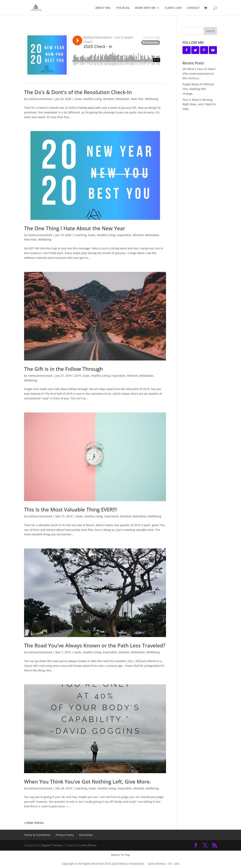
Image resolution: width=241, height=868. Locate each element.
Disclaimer (86, 835)
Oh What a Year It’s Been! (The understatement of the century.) (199, 74)
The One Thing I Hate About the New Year (75, 228)
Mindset (109, 99)
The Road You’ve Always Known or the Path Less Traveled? (95, 645)
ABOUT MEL (103, 8)
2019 (78, 376)
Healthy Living (92, 99)
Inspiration (124, 235)
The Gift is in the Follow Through (63, 369)
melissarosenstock (40, 99)
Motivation (122, 99)
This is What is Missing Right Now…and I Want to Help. (199, 104)
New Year (137, 99)
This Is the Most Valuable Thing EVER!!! (70, 509)
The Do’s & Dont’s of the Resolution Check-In (78, 92)
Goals (78, 99)
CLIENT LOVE (173, 8)
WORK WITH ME (145, 8)
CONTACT (193, 8)
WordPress (89, 845)
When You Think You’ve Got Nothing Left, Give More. (88, 782)
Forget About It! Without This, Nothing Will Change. (198, 89)
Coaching (80, 235)
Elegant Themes (52, 845)
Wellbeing (152, 99)
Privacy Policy (65, 835)
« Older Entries (34, 823)
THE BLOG (123, 8)
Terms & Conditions (37, 835)
